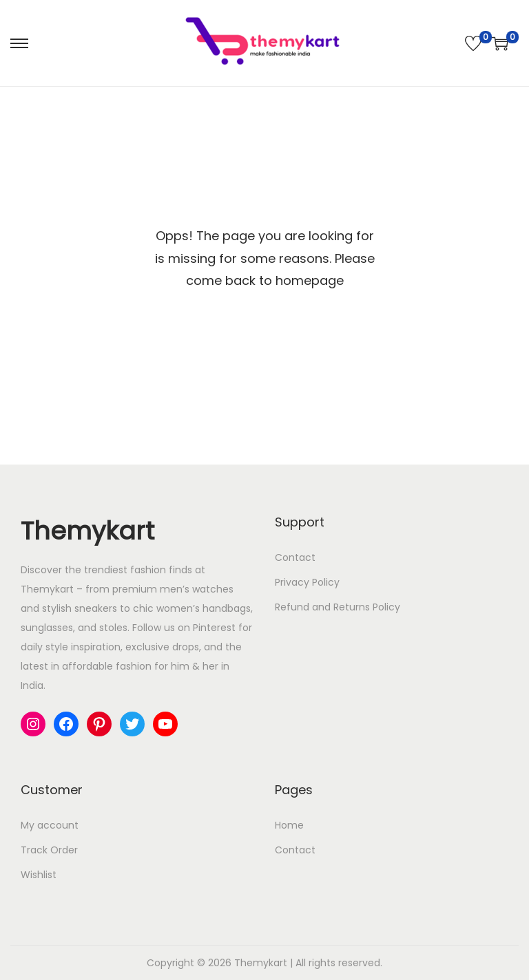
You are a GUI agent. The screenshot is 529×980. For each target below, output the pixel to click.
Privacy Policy (307, 582)
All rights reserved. (339, 963)
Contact (295, 557)
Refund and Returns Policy (338, 607)
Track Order (49, 850)
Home (289, 825)
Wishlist (39, 875)
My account (50, 825)
